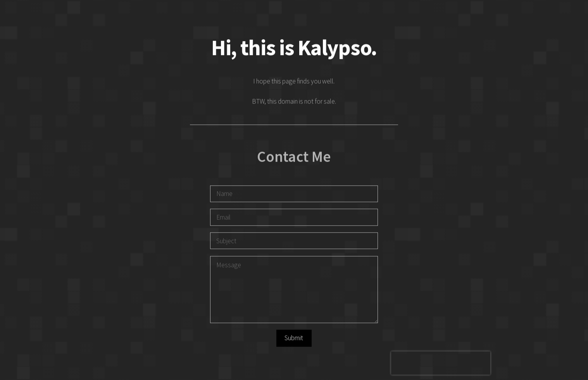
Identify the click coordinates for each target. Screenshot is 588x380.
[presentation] (441, 364)
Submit (294, 339)
